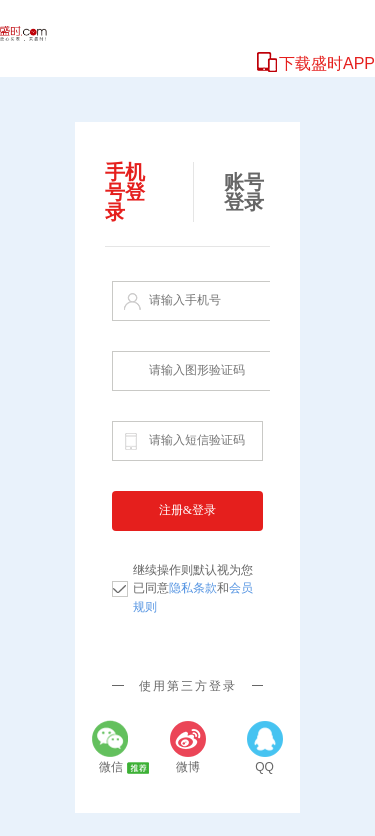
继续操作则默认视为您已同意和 (193, 588)
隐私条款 (193, 588)
